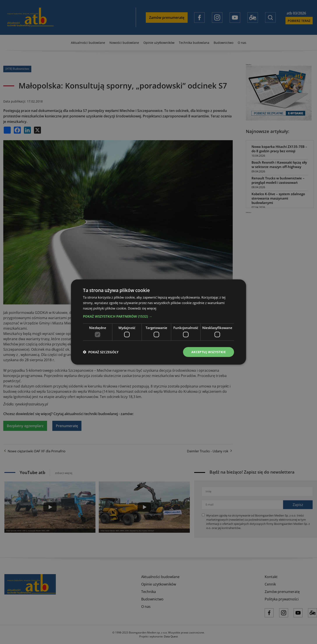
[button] (158, 316)
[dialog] (158, 322)
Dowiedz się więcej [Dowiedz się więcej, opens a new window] (142, 308)
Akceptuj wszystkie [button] (209, 352)
